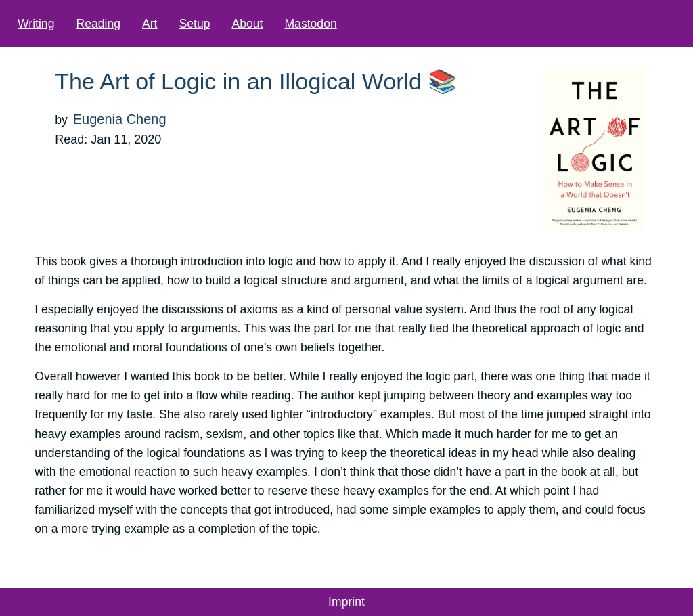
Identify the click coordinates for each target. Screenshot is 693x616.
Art (150, 24)
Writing (36, 24)
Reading (98, 24)
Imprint (346, 602)
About (247, 24)
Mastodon (310, 24)
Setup (194, 24)
